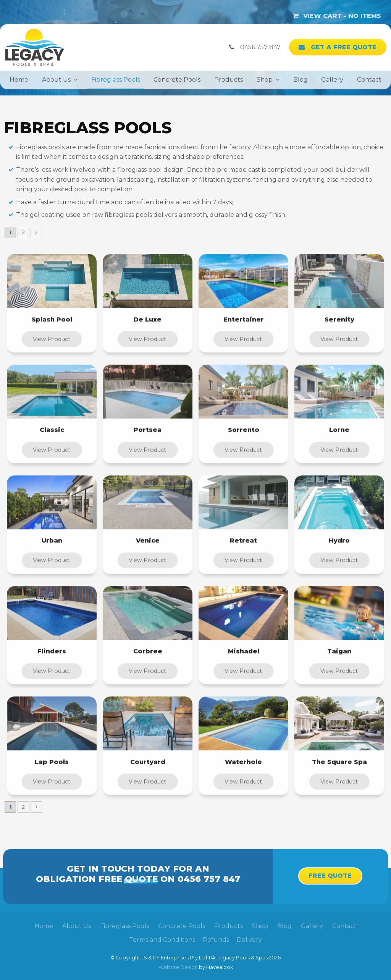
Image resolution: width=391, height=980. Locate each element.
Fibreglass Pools (116, 80)
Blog (301, 80)
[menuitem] (44, 926)
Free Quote (330, 876)
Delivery (249, 940)
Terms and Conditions (162, 940)
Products (229, 80)
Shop (265, 80)
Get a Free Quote (344, 47)
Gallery (332, 80)
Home (19, 80)
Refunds (216, 940)
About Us (56, 80)
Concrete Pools (177, 80)
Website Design (178, 967)
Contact (369, 80)
